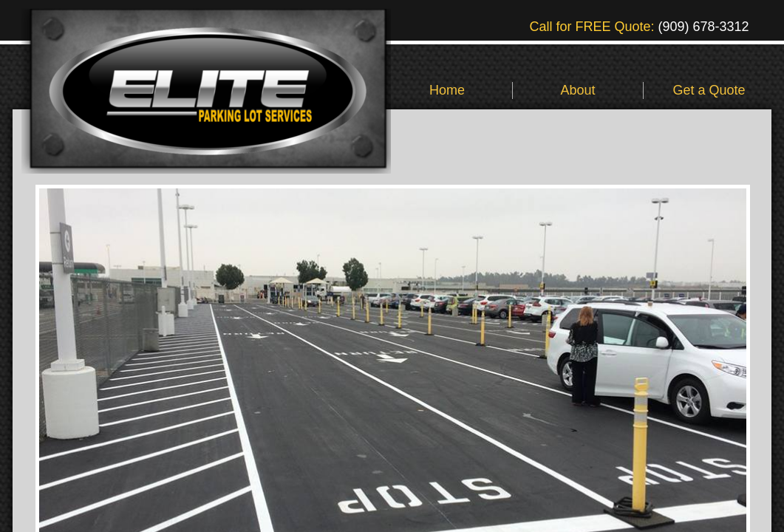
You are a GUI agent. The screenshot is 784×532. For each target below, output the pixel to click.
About (577, 90)
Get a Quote (709, 90)
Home (447, 90)
